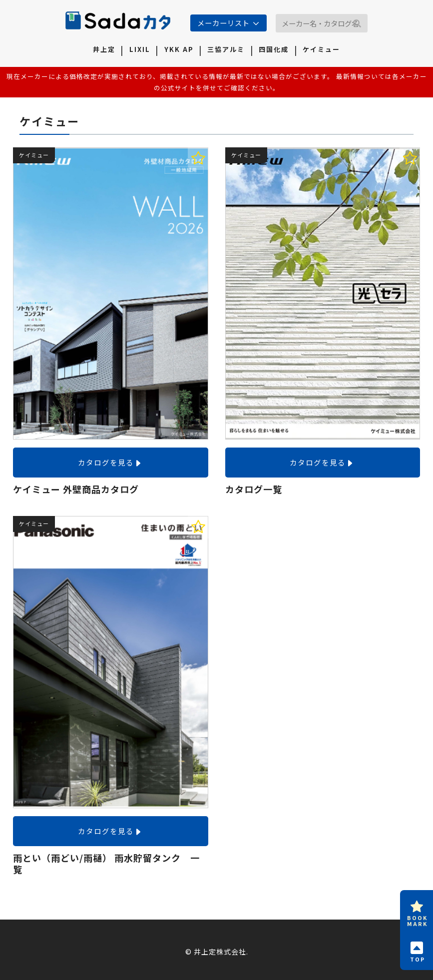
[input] (322, 23)
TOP (417, 951)
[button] (357, 24)
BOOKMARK (417, 912)
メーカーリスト (223, 23)
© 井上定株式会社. (217, 952)
